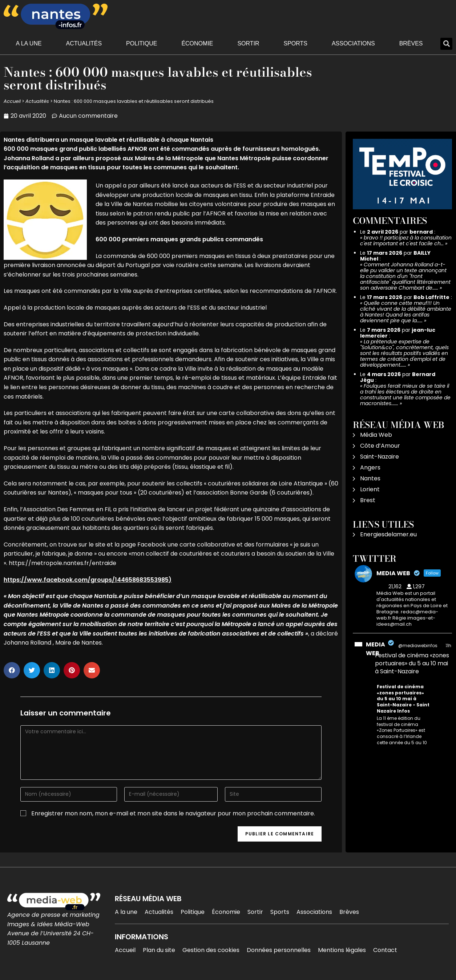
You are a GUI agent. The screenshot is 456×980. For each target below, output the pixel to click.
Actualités (84, 43)
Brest (368, 500)
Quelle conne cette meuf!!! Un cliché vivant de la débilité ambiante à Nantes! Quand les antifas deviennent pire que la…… (406, 312)
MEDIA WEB (376, 649)
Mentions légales (342, 950)
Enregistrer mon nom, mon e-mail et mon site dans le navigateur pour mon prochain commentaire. (173, 813)
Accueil (12, 101)
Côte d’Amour (380, 446)
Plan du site (159, 950)
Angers (370, 467)
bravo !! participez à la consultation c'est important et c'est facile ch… (406, 241)
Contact (385, 950)
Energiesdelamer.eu (388, 534)
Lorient (370, 489)
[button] (446, 44)
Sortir (248, 43)
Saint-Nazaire (380, 457)
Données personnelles (279, 950)
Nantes (370, 478)
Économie (197, 43)
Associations (353, 43)
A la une (29, 43)
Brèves (411, 43)
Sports (295, 43)
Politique (142, 43)
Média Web (376, 435)
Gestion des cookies (211, 950)
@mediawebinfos (418, 646)
